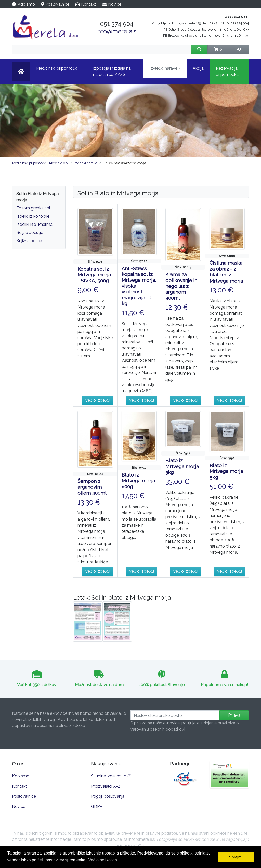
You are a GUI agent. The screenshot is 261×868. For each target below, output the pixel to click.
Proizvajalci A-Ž (106, 786)
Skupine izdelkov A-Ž (111, 776)
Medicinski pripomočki (57, 68)
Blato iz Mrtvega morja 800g (138, 481)
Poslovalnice (57, 4)
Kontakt (89, 4)
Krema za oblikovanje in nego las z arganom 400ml (181, 286)
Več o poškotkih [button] (103, 860)
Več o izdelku (98, 400)
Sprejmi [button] (236, 857)
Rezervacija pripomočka (227, 71)
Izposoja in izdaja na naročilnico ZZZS (112, 71)
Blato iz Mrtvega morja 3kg (182, 466)
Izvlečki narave (164, 68)
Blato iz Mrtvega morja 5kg (226, 471)
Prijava (234, 715)
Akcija (198, 68)
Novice (115, 4)
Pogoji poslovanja (108, 796)
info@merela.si (117, 31)
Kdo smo (26, 4)
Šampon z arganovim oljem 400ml (92, 487)
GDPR (97, 807)
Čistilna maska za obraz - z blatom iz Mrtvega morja (226, 272)
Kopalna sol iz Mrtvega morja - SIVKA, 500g (94, 275)
